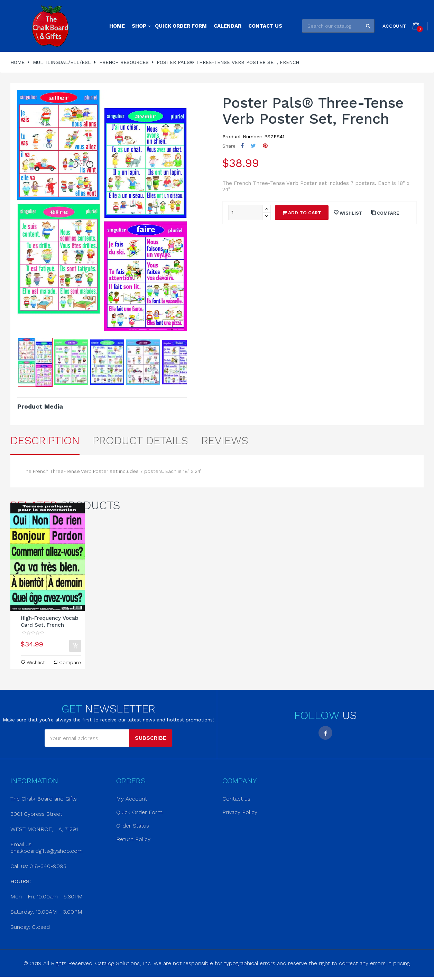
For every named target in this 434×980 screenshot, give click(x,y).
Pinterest (265, 146)
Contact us (236, 799)
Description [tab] (45, 440)
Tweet (253, 146)
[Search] (338, 26)
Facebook (325, 733)
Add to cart (302, 213)
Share (242, 146)
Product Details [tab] (140, 440)
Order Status (133, 826)
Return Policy (133, 839)
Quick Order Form (139, 812)
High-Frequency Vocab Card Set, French (49, 622)
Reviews (225, 440)
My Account (132, 799)
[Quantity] (246, 213)
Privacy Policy (240, 812)
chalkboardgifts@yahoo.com (47, 851)
